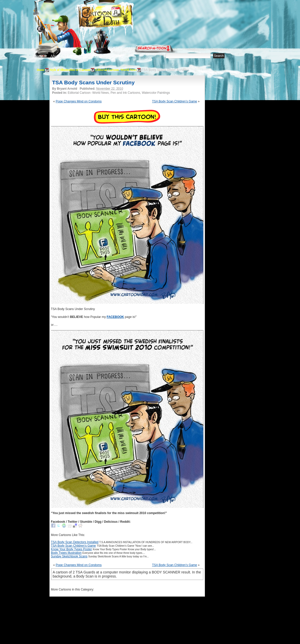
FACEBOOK (115, 317)
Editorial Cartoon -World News (116, 70)
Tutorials (95, 56)
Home (38, 56)
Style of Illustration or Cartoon (70, 70)
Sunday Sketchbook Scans (69, 556)
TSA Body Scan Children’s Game (174, 101)
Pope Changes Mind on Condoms (79, 101)
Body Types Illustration (66, 553)
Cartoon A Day (118, 17)
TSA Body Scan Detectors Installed (75, 542)
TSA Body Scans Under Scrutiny (94, 82)
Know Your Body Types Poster (71, 549)
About (55, 56)
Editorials (74, 56)
